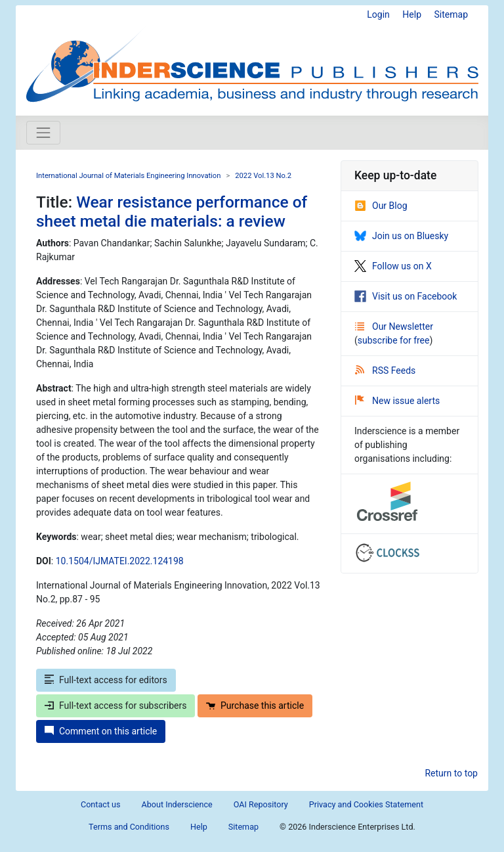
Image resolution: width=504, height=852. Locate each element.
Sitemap (451, 14)
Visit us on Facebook (406, 296)
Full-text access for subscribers (115, 706)
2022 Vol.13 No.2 (263, 176)
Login (378, 14)
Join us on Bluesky (401, 236)
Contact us (101, 804)
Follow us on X (393, 266)
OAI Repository (261, 804)
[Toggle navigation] (43, 133)
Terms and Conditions (129, 827)
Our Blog (381, 206)
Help (412, 14)
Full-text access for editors (106, 680)
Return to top (451, 773)
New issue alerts (397, 401)
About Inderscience (177, 804)
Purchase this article (255, 706)
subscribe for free (394, 340)
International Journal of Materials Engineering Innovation (128, 176)
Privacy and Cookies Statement (366, 804)
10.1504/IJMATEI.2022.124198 (120, 561)
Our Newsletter (394, 326)
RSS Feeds (385, 370)
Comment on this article (101, 731)
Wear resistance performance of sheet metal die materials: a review (172, 212)
